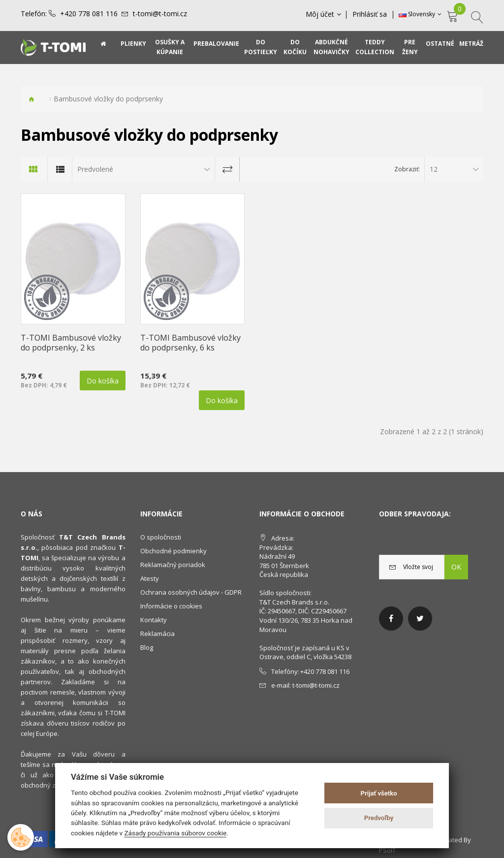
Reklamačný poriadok (173, 565)
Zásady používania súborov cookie (175, 833)
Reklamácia (157, 634)
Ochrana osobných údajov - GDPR (191, 592)
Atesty (150, 578)
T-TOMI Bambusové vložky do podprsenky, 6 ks (190, 343)
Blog (147, 647)
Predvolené (95, 169)
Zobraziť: (407, 169)
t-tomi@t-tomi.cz (160, 14)
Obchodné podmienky (173, 551)
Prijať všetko (379, 793)
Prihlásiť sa (370, 14)
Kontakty (154, 620)
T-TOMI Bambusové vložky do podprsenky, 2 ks (71, 343)
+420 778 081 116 (89, 14)
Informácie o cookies (171, 606)
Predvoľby (379, 818)
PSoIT (387, 850)
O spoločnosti (161, 537)
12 (434, 169)
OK (456, 567)
